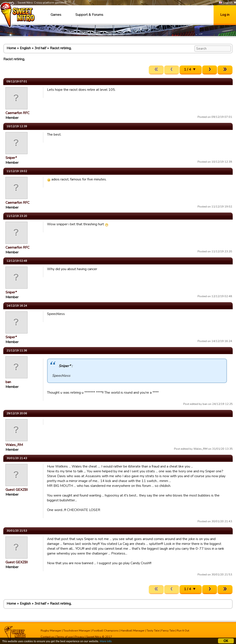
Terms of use (64, 637)
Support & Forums (89, 15)
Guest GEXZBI (17, 490)
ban (8, 382)
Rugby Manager (51, 631)
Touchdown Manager (77, 631)
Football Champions (105, 631)
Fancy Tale (168, 631)
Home (11, 48)
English (226, 3)
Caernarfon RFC (17, 113)
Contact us (47, 637)
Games (56, 15)
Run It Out (183, 631)
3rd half (40, 48)
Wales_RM (14, 445)
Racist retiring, (61, 48)
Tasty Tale (153, 631)
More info (106, 642)
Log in (225, 15)
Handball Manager (133, 631)
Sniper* (11, 158)
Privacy (79, 637)
